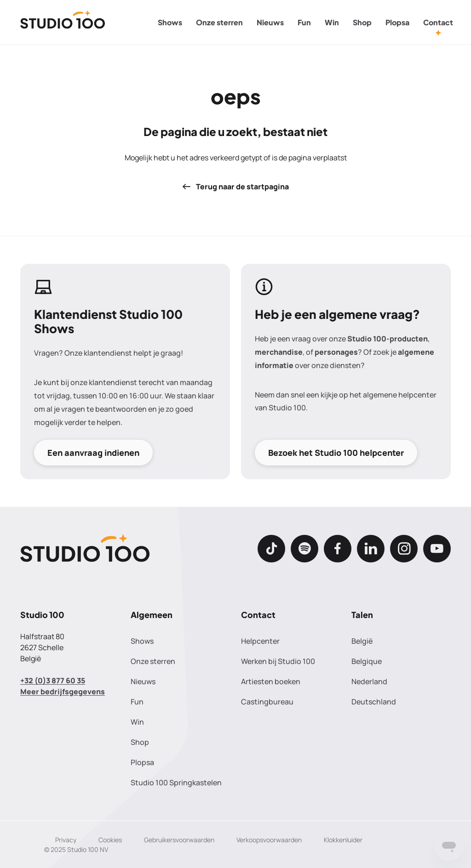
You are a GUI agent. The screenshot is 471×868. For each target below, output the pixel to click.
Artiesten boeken (271, 681)
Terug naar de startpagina (235, 187)
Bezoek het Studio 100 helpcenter (336, 453)
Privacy (66, 840)
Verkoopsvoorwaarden (269, 840)
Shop (362, 22)
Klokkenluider (343, 840)
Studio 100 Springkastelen (176, 783)
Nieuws (270, 22)
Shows (170, 22)
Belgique (367, 661)
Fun (304, 22)
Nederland (369, 681)
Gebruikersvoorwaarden (179, 840)
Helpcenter (260, 641)
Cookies (110, 840)
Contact (438, 22)
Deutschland (374, 702)
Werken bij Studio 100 (278, 661)
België (362, 641)
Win (332, 22)
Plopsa (397, 22)
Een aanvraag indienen (93, 453)
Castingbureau (267, 702)
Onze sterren (219, 22)
